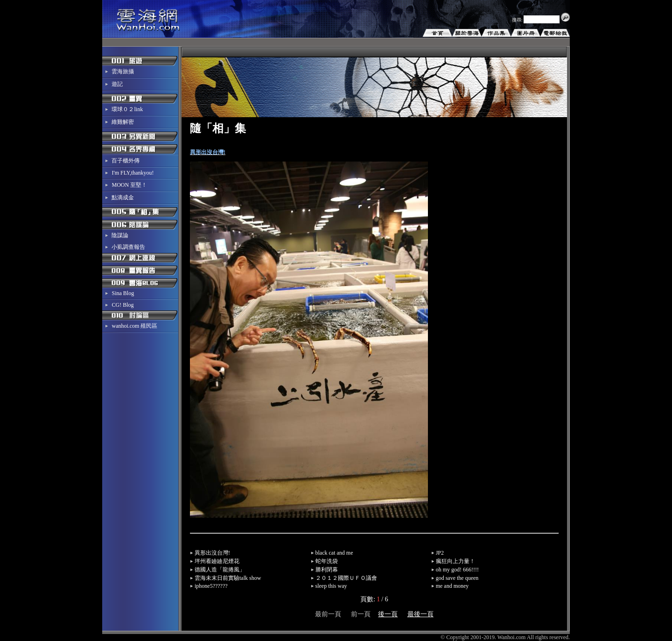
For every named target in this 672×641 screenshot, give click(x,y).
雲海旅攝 (123, 71)
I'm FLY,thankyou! (133, 173)
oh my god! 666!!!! (457, 570)
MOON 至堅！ (129, 185)
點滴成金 (123, 197)
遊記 (117, 84)
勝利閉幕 (327, 570)
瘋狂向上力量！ (455, 561)
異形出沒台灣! (212, 553)
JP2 (440, 553)
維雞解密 (123, 122)
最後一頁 (420, 614)
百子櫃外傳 (126, 161)
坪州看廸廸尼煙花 (217, 561)
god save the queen (457, 578)
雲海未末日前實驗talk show (228, 578)
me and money (452, 586)
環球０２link (127, 109)
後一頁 (388, 614)
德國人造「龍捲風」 (220, 570)
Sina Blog (123, 293)
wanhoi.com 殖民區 (134, 326)
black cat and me (334, 553)
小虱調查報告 (128, 247)
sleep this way (331, 586)
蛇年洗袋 (327, 561)
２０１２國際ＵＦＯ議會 (346, 578)
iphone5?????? (211, 586)
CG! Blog (122, 305)
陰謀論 (120, 235)
